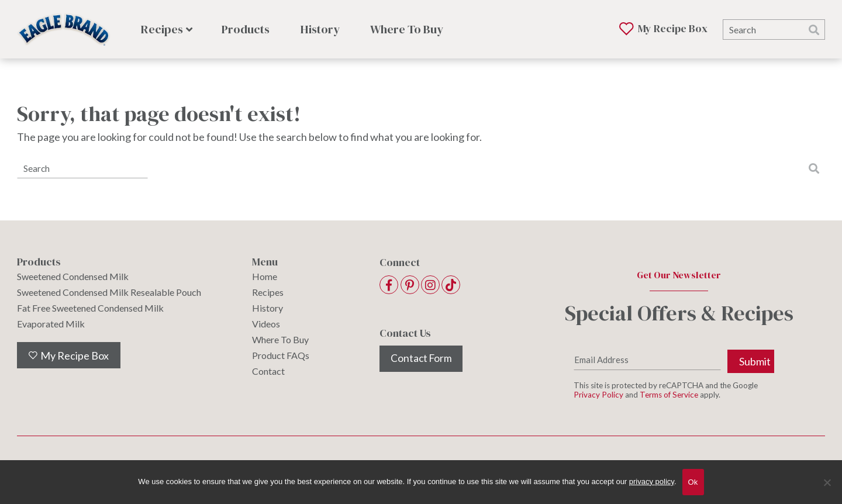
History (320, 29)
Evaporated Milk (51, 324)
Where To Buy (407, 29)
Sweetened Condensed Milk (73, 277)
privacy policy (652, 481)
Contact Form (421, 358)
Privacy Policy (598, 397)
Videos (266, 324)
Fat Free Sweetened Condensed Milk (90, 308)
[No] (827, 490)
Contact (268, 371)
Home (265, 277)
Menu (265, 262)
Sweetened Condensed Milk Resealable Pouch (109, 292)
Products (246, 29)
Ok (693, 482)
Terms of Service (669, 397)
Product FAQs (281, 355)
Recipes (162, 29)
